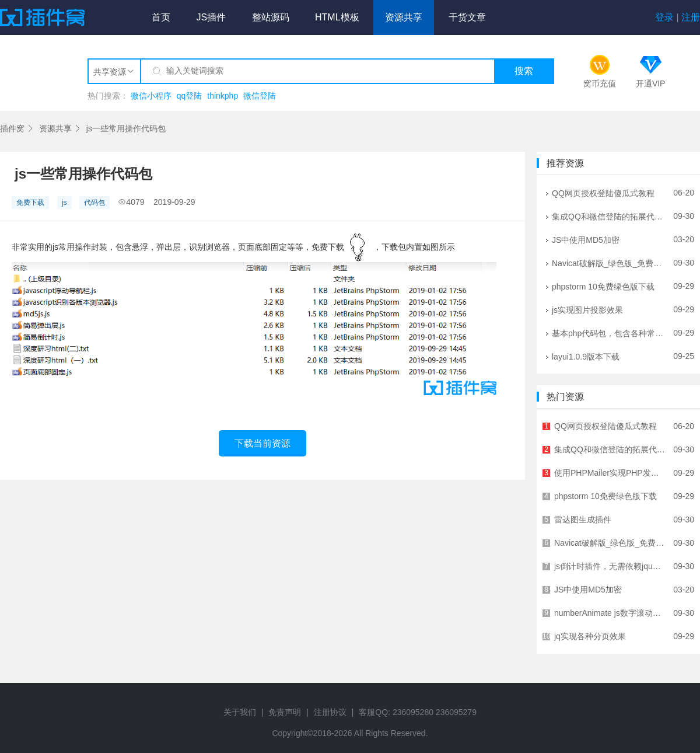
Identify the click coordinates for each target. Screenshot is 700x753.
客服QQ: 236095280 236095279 (418, 712)
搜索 (524, 71)
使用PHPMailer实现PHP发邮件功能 (610, 473)
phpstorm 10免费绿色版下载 (608, 286)
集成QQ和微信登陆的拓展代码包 (608, 216)
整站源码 (271, 17)
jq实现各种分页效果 (610, 636)
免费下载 (30, 203)
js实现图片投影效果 (608, 309)
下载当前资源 (262, 443)
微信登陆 (260, 96)
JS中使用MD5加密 (608, 239)
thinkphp (223, 96)
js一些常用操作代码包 (126, 128)
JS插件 (211, 17)
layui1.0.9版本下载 (608, 356)
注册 (691, 17)
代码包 (94, 203)
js (64, 203)
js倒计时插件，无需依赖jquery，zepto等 (610, 566)
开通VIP (651, 83)
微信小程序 (151, 96)
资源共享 (404, 17)
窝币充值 (600, 83)
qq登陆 (190, 96)
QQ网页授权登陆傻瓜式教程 (608, 193)
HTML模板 (337, 17)
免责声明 (285, 712)
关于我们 (240, 712)
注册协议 (330, 712)
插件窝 (12, 128)
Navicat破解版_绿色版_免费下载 (608, 263)
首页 (161, 17)
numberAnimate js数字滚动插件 (610, 613)
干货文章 (467, 17)
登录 (664, 17)
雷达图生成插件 (610, 520)
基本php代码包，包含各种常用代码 (608, 333)
